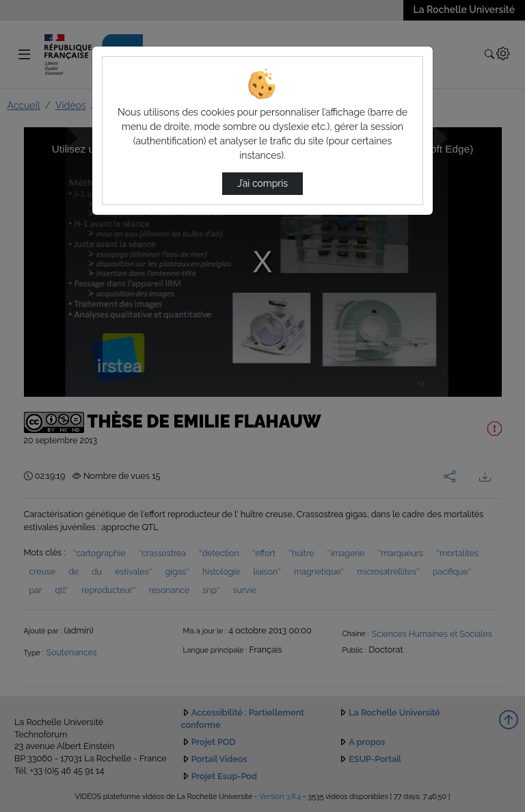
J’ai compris (262, 183)
